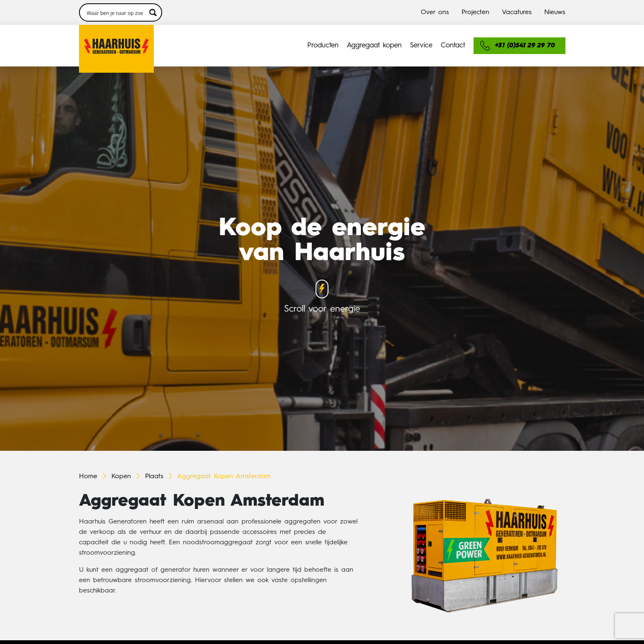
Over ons (435, 12)
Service (421, 45)
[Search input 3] (115, 12)
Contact (453, 45)
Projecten (475, 12)
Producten (323, 45)
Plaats (154, 477)
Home (88, 477)
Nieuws (555, 12)
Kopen (121, 477)
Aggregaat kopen (374, 45)
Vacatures (517, 12)
